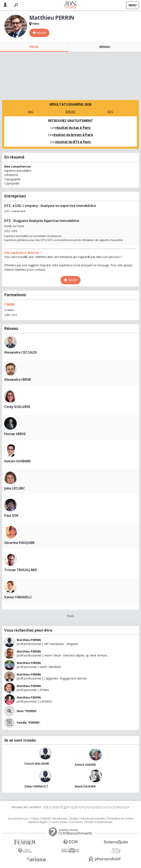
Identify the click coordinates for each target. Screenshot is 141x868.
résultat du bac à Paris (73, 128)
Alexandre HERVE (18, 380)
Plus (70, 616)
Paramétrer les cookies (120, 819)
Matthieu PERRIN (29, 640)
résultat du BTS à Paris (73, 142)
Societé (74, 819)
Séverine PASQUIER (19, 543)
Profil (34, 47)
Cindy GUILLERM (17, 407)
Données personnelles (93, 819)
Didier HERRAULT (36, 786)
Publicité (46, 819)
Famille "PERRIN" (28, 722)
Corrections (76, 822)
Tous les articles (59, 822)
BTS (110, 112)
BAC (31, 112)
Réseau (105, 47)
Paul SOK (11, 515)
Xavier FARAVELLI (18, 597)
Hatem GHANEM (17, 461)
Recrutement (60, 819)
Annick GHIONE (85, 765)
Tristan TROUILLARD (21, 570)
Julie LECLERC (15, 488)
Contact (35, 819)
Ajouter (42, 33)
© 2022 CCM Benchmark (99, 822)
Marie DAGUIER (85, 786)
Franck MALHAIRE (37, 764)
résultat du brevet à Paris (73, 135)
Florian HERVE (15, 434)
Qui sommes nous (18, 819)
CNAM (9, 304)
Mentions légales (38, 822)
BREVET (70, 112)
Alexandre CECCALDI (20, 352)
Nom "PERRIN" (27, 711)
